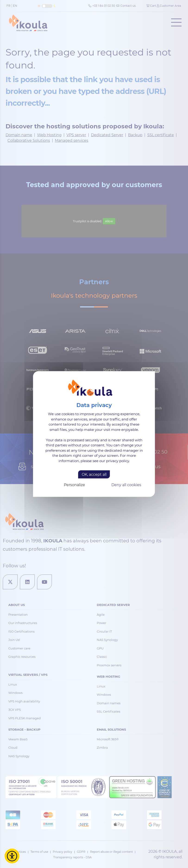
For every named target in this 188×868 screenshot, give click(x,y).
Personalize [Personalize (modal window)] (74, 485)
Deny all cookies (126, 485)
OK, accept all (94, 474)
